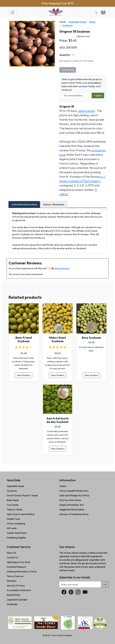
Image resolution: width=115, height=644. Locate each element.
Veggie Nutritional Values (72, 509)
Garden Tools (13, 519)
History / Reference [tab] (54, 204)
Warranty (12, 581)
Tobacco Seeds (14, 509)
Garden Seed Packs (17, 533)
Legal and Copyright (17, 600)
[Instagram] (78, 592)
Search (63, 486)
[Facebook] (64, 592)
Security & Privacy (16, 586)
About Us (11, 553)
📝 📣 (58, 268)
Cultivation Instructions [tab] (24, 204)
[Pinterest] (71, 592)
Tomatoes (12, 491)
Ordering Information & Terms (22, 571)
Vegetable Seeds (77, 22)
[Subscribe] (105, 584)
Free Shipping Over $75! (58, 3)
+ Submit (98, 95)
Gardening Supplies (16, 538)
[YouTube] (85, 592)
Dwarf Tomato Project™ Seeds (22, 495)
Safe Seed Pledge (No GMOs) (74, 495)
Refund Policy (14, 595)
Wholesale (12, 604)
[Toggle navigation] (13, 12)
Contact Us (12, 557)
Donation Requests (16, 567)
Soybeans (68, 25)
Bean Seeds (13, 500)
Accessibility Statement (19, 590)
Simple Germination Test (72, 505)
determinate (86, 111)
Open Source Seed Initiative (21, 514)
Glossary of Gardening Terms (74, 514)
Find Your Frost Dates (70, 500)
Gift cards (12, 528)
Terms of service (15, 576)
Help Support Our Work (19, 562)
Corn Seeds (13, 505)
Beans (92, 22)
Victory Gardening (16, 524)
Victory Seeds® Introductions (74, 491)
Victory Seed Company (62, 635)
